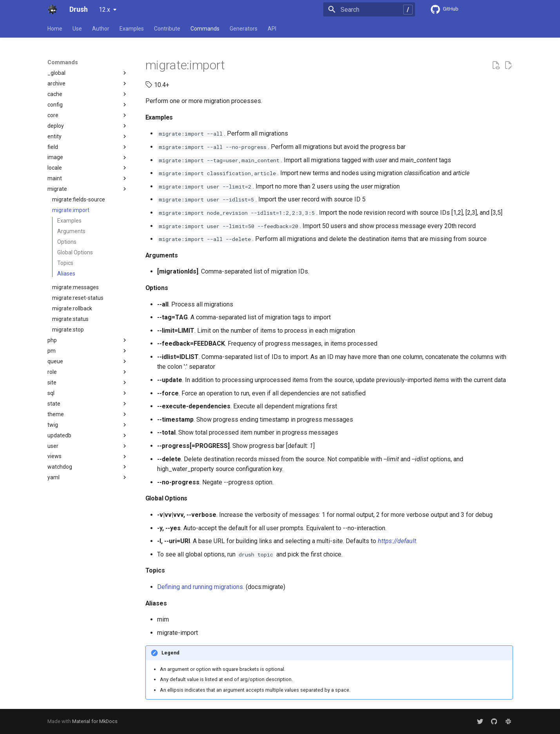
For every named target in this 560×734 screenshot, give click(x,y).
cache (88, 94)
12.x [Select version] (104, 10)
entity (88, 136)
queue (88, 361)
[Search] (369, 9)
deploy (88, 126)
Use (77, 29)
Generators (244, 29)
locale (88, 168)
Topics (65, 263)
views (88, 457)
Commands (205, 29)
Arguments (71, 231)
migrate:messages (75, 287)
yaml (88, 477)
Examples (132, 29)
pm (88, 351)
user (88, 446)
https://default (397, 541)
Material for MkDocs (95, 721)
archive (88, 83)
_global (88, 73)
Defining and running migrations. (201, 587)
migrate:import (71, 210)
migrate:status (70, 319)
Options (67, 242)
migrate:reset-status (78, 298)
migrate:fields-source (79, 199)
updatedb (88, 435)
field (88, 147)
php (88, 340)
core (88, 115)
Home (55, 29)
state (88, 404)
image (88, 158)
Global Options (75, 252)
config (88, 105)
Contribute (167, 29)
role (88, 372)
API (272, 29)
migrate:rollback (72, 308)
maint (88, 178)
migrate (88, 189)
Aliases (66, 274)
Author (101, 29)
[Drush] (52, 9)
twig (88, 425)
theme (88, 414)
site (88, 382)
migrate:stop (68, 330)
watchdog (88, 467)
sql (88, 393)
